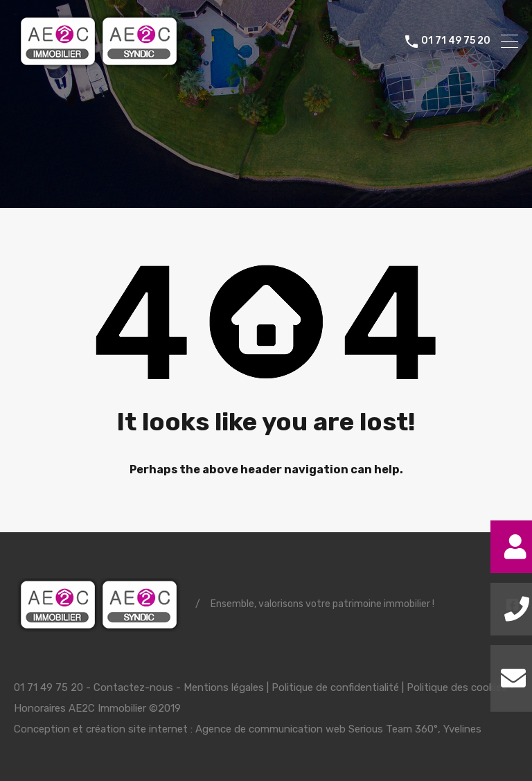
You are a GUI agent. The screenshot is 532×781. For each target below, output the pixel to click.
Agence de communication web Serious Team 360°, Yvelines (338, 729)
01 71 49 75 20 (456, 41)
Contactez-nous (133, 687)
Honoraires (40, 708)
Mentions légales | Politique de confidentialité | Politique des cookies (345, 687)
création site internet (137, 729)
